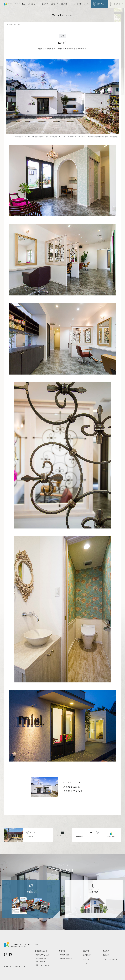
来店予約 (106, 951)
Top (23, 4)
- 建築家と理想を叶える (42, 955)
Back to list (63, 836)
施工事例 (45, 4)
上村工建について (34, 4)
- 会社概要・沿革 (64, 955)
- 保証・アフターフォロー (42, 965)
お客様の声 (54, 4)
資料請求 (106, 955)
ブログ (86, 4)
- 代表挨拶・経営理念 (65, 958)
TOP (8, 25)
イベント (86, 959)
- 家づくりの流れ (40, 962)
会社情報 (64, 4)
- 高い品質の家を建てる (42, 958)
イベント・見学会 (75, 4)
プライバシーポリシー (111, 959)
